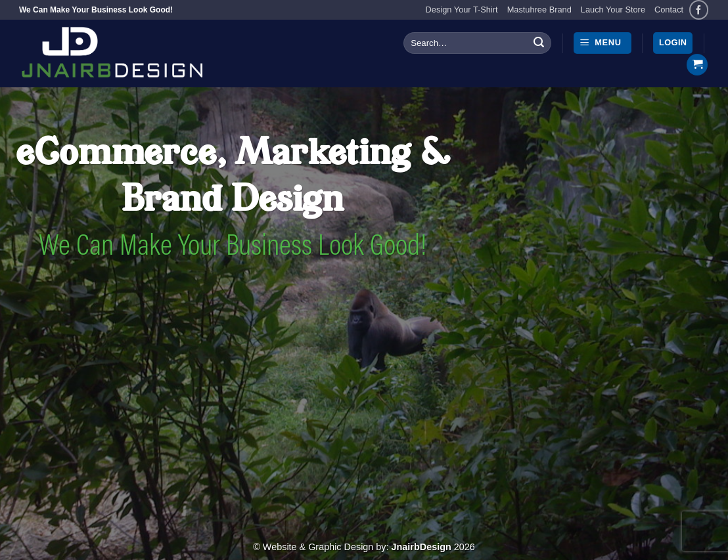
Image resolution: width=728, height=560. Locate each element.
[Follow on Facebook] (699, 10)
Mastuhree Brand (539, 10)
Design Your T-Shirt (462, 10)
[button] (603, 43)
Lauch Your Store (613, 10)
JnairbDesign (421, 547)
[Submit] (539, 43)
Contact (669, 10)
